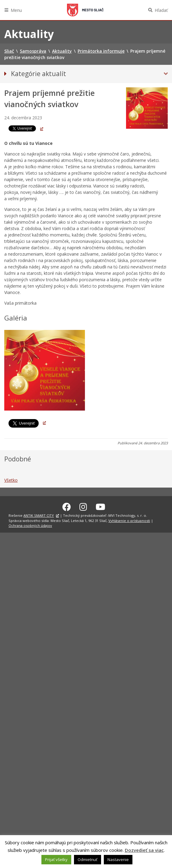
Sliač (85, 10)
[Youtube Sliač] (100, 507)
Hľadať (161, 10)
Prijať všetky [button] (56, 859)
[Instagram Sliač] (83, 507)
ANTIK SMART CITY (39, 515)
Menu (16, 10)
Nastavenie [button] (118, 859)
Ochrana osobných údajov (30, 525)
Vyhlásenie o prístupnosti (129, 521)
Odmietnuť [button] (88, 859)
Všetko (11, 480)
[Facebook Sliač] (67, 507)
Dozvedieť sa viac (144, 850)
